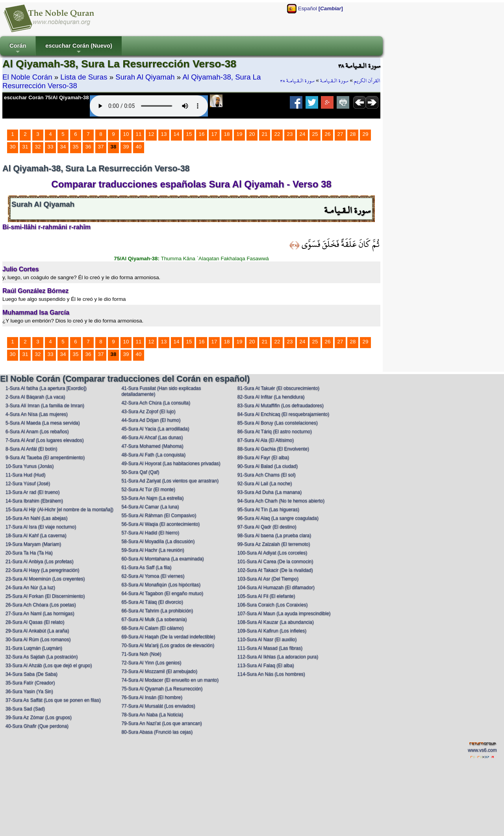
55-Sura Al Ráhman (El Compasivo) (159, 515)
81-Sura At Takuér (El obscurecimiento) (279, 388)
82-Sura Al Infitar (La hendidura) (271, 397)
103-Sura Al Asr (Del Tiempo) (268, 579)
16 (202, 134)
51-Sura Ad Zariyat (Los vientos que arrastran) (170, 481)
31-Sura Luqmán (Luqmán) (34, 648)
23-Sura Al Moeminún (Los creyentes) (45, 579)
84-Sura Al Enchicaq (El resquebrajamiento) (283, 414)
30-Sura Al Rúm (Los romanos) (38, 640)
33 (51, 147)
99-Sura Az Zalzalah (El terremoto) (274, 544)
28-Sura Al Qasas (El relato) (35, 622)
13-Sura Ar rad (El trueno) (32, 492)
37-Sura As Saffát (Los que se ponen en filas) (53, 700)
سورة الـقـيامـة (334, 81)
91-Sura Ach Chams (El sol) (267, 475)
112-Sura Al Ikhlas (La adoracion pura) (278, 657)
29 (366, 134)
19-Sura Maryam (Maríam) (33, 544)
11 (139, 134)
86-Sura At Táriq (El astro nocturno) (275, 432)
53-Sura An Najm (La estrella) (152, 498)
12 (151, 134)
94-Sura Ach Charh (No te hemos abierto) (281, 501)
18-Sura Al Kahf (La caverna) (36, 536)
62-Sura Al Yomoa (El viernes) (153, 576)
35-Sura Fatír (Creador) (30, 683)
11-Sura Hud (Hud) (25, 475)
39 (126, 147)
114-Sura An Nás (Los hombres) (271, 674)
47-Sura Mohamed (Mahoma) (152, 446)
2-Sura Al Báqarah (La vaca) (35, 397)
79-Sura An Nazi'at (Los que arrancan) (161, 723)
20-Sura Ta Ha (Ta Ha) (29, 553)
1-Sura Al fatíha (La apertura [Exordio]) (46, 388)
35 (76, 147)
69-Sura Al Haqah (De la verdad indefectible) (168, 637)
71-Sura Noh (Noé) (141, 654)
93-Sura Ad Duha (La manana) (270, 492)
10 (126, 134)
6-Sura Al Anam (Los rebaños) (37, 432)
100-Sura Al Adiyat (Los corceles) (272, 553)
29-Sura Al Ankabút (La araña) (37, 631)
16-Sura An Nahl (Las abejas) (36, 518)
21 (265, 134)
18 (227, 134)
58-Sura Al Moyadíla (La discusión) (158, 541)
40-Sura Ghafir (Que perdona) (37, 726)
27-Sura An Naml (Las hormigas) (40, 614)
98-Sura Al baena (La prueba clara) (274, 536)
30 (13, 147)
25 (315, 134)
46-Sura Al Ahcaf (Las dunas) (152, 437)
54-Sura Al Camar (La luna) (150, 507)
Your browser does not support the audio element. (149, 106)
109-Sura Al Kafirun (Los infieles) (272, 631)
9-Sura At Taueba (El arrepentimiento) (45, 458)
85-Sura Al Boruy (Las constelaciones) (278, 423)
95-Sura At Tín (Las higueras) (268, 510)
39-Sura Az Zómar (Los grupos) (39, 717)
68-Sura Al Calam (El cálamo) (152, 628)
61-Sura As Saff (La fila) (146, 567)
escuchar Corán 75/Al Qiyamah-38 (46, 97)
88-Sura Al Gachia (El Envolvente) (273, 449)
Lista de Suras (84, 77)
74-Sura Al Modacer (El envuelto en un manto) (170, 680)
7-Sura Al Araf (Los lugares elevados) (45, 440)
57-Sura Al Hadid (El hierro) (150, 533)
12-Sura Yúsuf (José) (28, 484)
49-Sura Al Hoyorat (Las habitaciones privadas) (171, 463)
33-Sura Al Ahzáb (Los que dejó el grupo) (49, 665)
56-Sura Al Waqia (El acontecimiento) (160, 524)
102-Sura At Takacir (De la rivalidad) (275, 570)
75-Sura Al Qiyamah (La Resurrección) (162, 689)
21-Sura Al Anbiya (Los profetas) (40, 562)
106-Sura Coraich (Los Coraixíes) (273, 605)
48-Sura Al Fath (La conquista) (153, 455)
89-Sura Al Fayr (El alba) (263, 458)
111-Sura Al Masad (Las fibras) (270, 648)
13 (164, 134)
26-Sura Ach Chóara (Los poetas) (41, 605)
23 (290, 134)
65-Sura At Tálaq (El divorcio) (152, 602)
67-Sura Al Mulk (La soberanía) (154, 619)
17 (214, 134)
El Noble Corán (27, 77)
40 (139, 147)
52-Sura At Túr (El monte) (148, 489)
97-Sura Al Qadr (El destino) (267, 527)
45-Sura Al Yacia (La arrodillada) (155, 429)
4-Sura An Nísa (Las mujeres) (37, 414)
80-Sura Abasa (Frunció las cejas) (157, 732)
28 (353, 134)
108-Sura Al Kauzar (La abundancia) (276, 622)
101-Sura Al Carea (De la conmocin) (275, 562)
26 (328, 134)
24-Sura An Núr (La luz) (30, 588)
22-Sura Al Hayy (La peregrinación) (42, 570)
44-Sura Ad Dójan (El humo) (151, 420)
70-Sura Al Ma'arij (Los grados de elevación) (168, 645)
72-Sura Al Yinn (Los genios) (151, 663)
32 (38, 147)
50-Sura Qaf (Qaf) (140, 472)
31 (25, 147)
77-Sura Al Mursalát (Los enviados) (158, 706)
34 (63, 147)
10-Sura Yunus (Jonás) (30, 466)
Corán (18, 49)
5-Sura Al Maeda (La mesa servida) (43, 423)
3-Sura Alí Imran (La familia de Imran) (45, 406)
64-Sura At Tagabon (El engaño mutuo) (162, 593)
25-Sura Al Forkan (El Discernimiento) (45, 596)
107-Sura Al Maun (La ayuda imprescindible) (284, 614)
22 (277, 134)
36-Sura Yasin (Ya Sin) (29, 691)
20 (252, 134)
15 (189, 134)
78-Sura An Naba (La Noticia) (152, 715)
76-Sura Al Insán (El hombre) (152, 697)
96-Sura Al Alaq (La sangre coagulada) (278, 518)
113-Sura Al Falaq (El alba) (266, 665)
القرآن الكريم (367, 81)
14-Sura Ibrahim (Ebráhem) (34, 501)
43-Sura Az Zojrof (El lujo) (148, 412)
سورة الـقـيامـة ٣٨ (297, 81)
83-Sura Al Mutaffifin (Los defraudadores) (281, 406)
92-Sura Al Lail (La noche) (265, 484)
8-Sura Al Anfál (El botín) (31, 449)
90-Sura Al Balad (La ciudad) (268, 466)
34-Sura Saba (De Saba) (31, 674)
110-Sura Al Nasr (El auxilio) (267, 640)
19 (240, 134)
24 (303, 134)
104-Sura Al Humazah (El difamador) (276, 588)
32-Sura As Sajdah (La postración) (42, 657)
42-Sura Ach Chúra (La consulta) (156, 403)
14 (177, 134)
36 (88, 147)
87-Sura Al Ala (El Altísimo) (266, 440)
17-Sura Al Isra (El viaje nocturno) (41, 527)
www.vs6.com (482, 750)
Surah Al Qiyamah (145, 77)
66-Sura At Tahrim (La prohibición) (157, 611)
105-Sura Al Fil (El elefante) (266, 596)
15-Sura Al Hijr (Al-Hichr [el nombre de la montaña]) (59, 510)
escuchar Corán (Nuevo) (79, 49)
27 (340, 134)
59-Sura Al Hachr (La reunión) (153, 550)
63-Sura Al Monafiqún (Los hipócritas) (161, 585)
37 (101, 147)
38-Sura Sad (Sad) (25, 709)
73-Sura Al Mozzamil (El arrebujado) (159, 671)
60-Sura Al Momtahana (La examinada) (162, 559)
